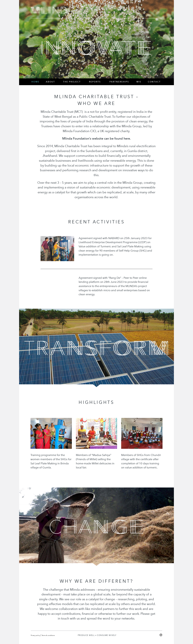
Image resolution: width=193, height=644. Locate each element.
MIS (139, 82)
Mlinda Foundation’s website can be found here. (97, 138)
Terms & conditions (48, 635)
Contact (154, 82)
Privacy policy (35, 635)
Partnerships (119, 82)
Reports (95, 82)
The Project (72, 82)
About (50, 82)
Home (35, 82)
